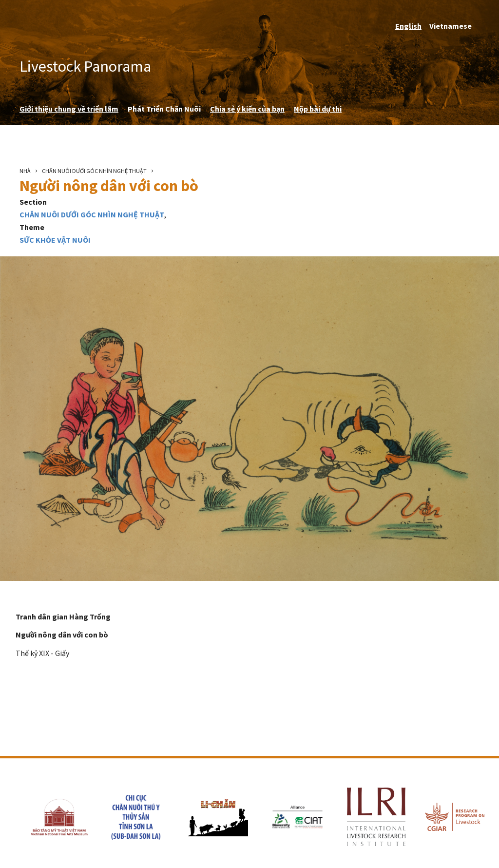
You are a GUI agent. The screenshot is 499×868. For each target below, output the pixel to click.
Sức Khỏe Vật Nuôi (55, 240)
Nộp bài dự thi (318, 109)
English (408, 26)
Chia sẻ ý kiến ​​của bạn (247, 109)
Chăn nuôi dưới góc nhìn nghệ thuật (94, 171)
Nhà (25, 171)
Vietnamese (451, 26)
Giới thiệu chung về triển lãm (69, 109)
